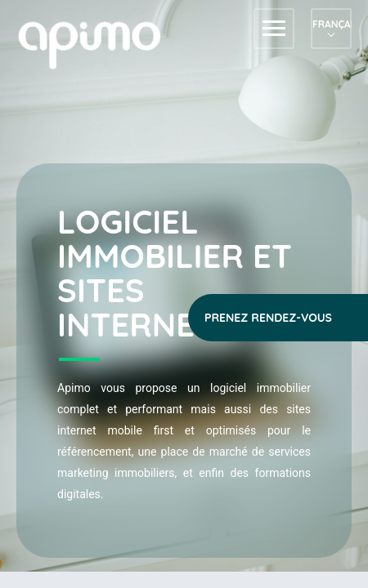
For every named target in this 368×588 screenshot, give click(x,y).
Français (331, 24)
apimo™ (98, 44)
